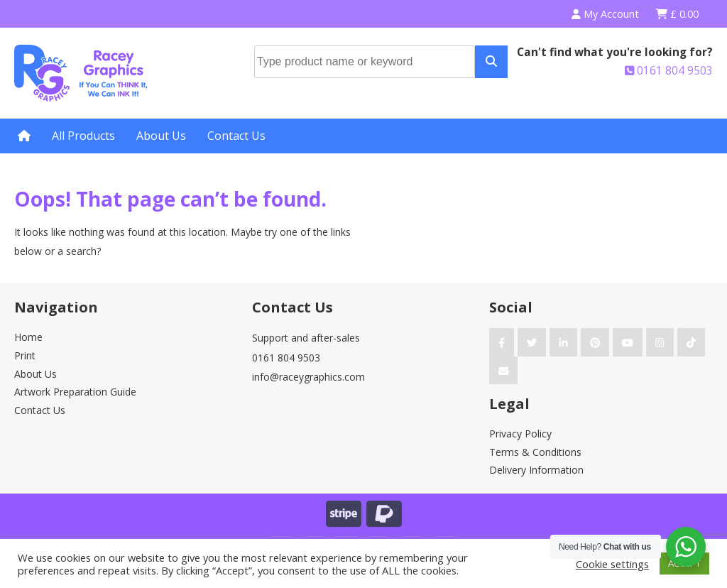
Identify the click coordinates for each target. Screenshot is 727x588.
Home (28, 337)
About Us (161, 136)
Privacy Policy (520, 434)
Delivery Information (536, 470)
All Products (83, 136)
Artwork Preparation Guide (75, 392)
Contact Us (236, 136)
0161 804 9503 (669, 71)
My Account (605, 14)
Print (25, 355)
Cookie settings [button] (612, 564)
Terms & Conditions (535, 452)
